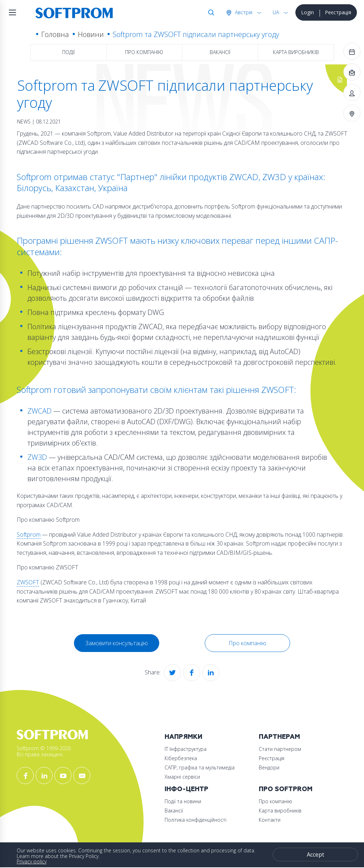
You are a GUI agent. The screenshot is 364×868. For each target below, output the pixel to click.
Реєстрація (338, 12)
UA (276, 12)
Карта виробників (296, 52)
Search (210, 12)
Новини (91, 34)
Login (307, 12)
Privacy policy (32, 861)
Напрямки (183, 737)
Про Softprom (286, 789)
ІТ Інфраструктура (186, 749)
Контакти (270, 820)
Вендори (269, 767)
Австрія (243, 12)
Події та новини (183, 801)
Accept (315, 854)
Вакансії (220, 52)
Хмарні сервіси (182, 777)
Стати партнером (280, 749)
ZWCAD (39, 411)
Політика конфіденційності (196, 820)
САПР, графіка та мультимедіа (200, 767)
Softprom (29, 535)
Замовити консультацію (117, 643)
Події (68, 52)
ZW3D (37, 457)
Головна (55, 34)
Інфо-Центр (186, 789)
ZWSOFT (28, 582)
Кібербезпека (181, 758)
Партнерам (279, 737)
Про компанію (144, 52)
